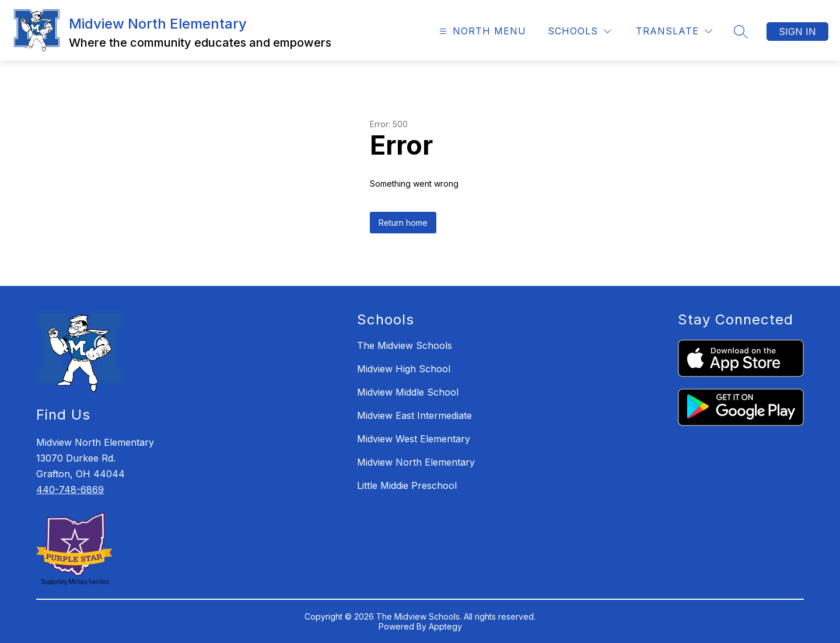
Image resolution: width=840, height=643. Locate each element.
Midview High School (404, 369)
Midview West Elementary (414, 439)
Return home (403, 223)
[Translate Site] (674, 31)
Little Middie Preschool (407, 485)
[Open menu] (481, 31)
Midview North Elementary (416, 462)
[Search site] (741, 32)
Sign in (797, 32)
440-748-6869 (70, 490)
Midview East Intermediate (414, 415)
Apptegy (445, 626)
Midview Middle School (408, 392)
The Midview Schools (405, 345)
